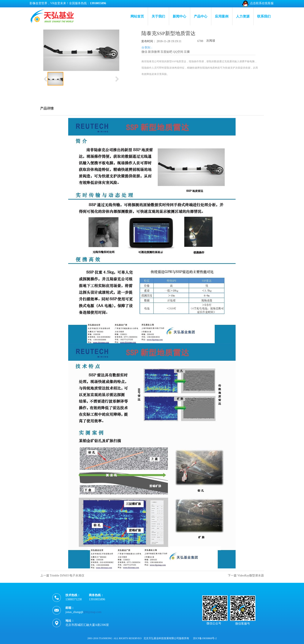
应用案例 (222, 16)
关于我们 (158, 16)
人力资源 (243, 16)
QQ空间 (178, 52)
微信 (144, 52)
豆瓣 (187, 52)
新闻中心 (179, 16)
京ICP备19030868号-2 (205, 638)
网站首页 (137, 16)
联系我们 (264, 16)
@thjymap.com (92, 618)
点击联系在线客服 (262, 3)
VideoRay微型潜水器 (251, 576)
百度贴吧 (166, 52)
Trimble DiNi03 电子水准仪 (67, 576)
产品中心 (201, 16)
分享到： (147, 48)
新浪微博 (154, 52)
